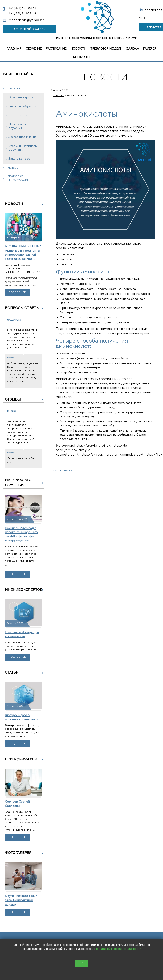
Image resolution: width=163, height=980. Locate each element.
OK (81, 963)
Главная (14, 49)
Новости (78, 49)
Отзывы (13, 400)
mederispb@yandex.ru (27, 20)
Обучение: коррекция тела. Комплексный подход (21, 900)
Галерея (150, 49)
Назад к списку (61, 470)
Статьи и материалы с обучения (23, 148)
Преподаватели (20, 115)
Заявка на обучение (23, 106)
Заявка (133, 49)
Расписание (56, 49)
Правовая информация (18, 178)
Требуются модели (106, 49)
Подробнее (17, 292)
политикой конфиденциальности (119, 949)
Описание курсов (21, 97)
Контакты (82, 57)
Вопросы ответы (22, 308)
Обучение (34, 49)
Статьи (12, 673)
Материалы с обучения (18, 126)
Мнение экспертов (24, 590)
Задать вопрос (19, 159)
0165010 (22, 13)
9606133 (22, 8)
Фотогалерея (18, 853)
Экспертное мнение (22, 137)
